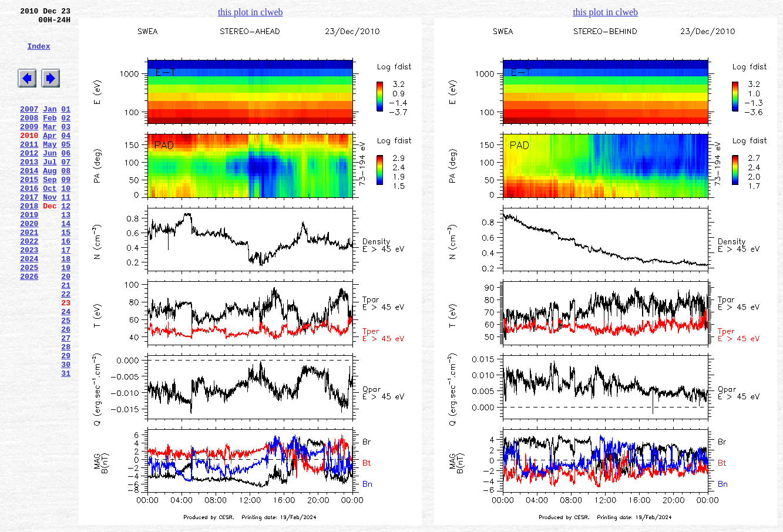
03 (66, 147)
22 (66, 348)
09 (66, 211)
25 (66, 380)
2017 (29, 232)
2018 (29, 243)
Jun (50, 179)
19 (66, 316)
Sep (50, 211)
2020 (29, 264)
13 (66, 253)
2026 (29, 327)
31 (66, 443)
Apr (50, 158)
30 (66, 433)
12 (66, 243)
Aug (50, 200)
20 (66, 327)
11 (66, 232)
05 (66, 169)
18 (66, 306)
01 (66, 126)
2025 (29, 316)
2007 (29, 126)
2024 (29, 306)
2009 (29, 147)
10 (66, 221)
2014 (29, 200)
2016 (29, 221)
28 (66, 412)
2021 (29, 274)
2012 (29, 179)
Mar (50, 147)
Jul (50, 190)
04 (66, 158)
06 (66, 179)
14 (66, 264)
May (50, 169)
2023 (29, 295)
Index (38, 55)
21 (66, 338)
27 (66, 401)
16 (66, 285)
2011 (29, 169)
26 (66, 390)
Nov (50, 232)
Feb (50, 137)
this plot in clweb (251, 12)
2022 (29, 285)
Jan (50, 126)
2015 (29, 211)
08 (66, 200)
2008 (29, 137)
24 (66, 369)
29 (66, 422)
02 (66, 137)
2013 (29, 190)
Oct (50, 221)
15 (66, 274)
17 (66, 295)
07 (66, 190)
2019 (29, 253)
